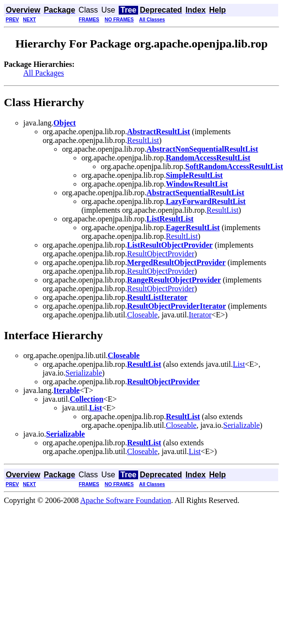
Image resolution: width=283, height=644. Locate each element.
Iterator (200, 315)
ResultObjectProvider (161, 254)
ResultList (143, 140)
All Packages (44, 73)
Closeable (142, 315)
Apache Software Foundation (126, 500)
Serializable (84, 373)
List (239, 364)
